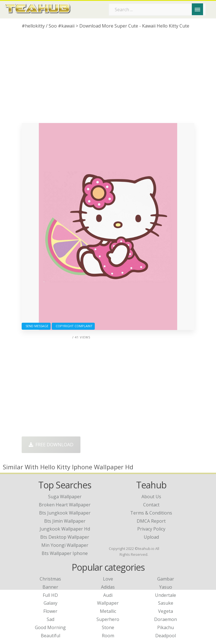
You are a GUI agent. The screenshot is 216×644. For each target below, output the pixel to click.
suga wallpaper (65, 497)
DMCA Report (151, 521)
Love (108, 579)
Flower (50, 611)
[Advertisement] (108, 78)
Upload (151, 537)
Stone (108, 627)
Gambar (166, 579)
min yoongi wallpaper (65, 545)
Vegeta (166, 611)
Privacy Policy (151, 529)
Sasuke (166, 603)
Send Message (36, 326)
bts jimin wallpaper (65, 521)
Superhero (108, 619)
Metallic (108, 611)
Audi (108, 595)
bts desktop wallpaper (65, 537)
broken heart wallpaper (65, 505)
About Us (151, 497)
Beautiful (50, 636)
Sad (50, 619)
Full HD (50, 595)
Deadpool (166, 636)
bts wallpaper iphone (65, 553)
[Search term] (157, 10)
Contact (151, 505)
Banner (50, 587)
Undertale (166, 595)
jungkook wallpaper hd (65, 529)
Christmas (50, 579)
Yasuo (166, 587)
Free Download (51, 445)
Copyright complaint (73, 326)
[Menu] (197, 9)
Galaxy (50, 603)
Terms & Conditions (151, 513)
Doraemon (166, 619)
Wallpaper (108, 603)
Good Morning (50, 627)
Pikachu (166, 627)
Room (108, 636)
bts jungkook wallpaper (65, 513)
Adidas (108, 587)
